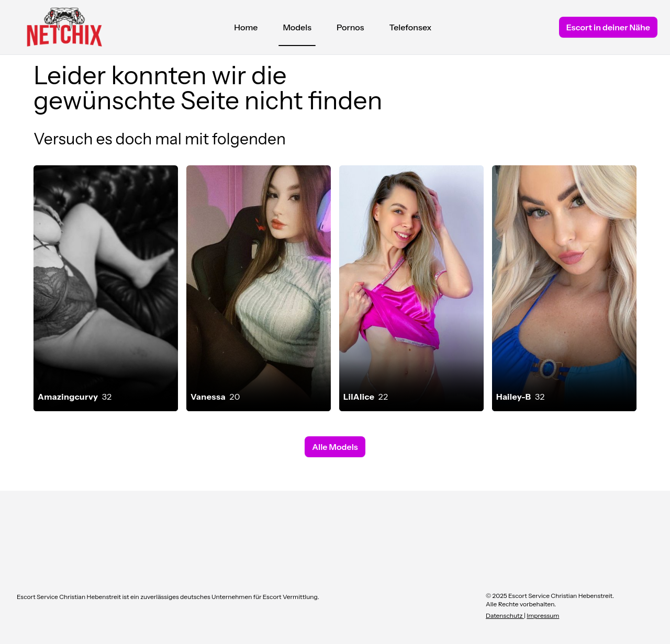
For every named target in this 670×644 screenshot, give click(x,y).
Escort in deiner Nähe (608, 27)
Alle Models (335, 447)
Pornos (350, 27)
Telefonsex (411, 27)
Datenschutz (505, 615)
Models (297, 30)
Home (246, 27)
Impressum (543, 615)
